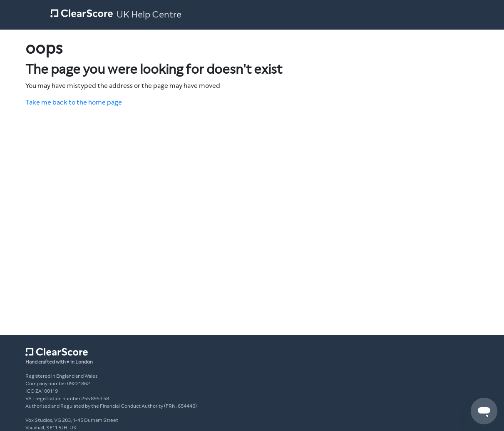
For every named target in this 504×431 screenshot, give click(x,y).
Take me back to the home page (74, 102)
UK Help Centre (149, 15)
